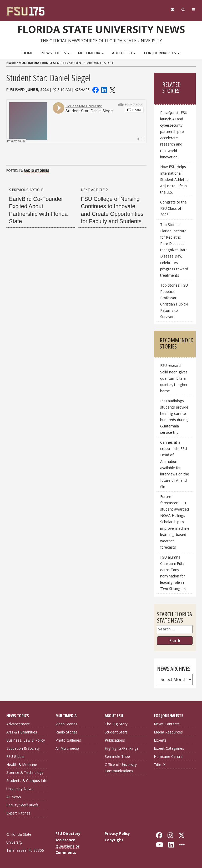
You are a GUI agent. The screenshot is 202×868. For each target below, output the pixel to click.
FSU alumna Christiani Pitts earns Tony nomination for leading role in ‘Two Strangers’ (173, 573)
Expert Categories (169, 748)
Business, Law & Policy (26, 740)
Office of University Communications (121, 768)
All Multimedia (67, 748)
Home (28, 53)
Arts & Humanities (22, 732)
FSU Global (15, 756)
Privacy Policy (117, 834)
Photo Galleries (68, 740)
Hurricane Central (169, 756)
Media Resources (168, 732)
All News (14, 797)
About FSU (124, 53)
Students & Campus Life (27, 781)
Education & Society (23, 748)
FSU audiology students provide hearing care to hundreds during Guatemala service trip (174, 417)
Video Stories (66, 724)
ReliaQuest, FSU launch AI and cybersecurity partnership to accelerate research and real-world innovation (174, 135)
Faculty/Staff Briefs (22, 805)
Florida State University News (101, 29)
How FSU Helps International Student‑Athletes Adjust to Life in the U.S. (174, 179)
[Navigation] (194, 10)
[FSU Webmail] (172, 10)
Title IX (160, 765)
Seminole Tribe (117, 756)
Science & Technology (25, 772)
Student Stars (116, 732)
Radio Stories (54, 63)
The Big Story (116, 724)
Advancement (18, 724)
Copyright (114, 840)
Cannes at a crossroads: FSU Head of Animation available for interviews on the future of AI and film (175, 464)
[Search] (183, 10)
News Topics (55, 53)
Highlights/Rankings (122, 748)
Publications (115, 740)
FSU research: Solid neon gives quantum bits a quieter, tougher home (174, 378)
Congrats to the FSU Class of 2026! (173, 208)
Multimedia (91, 53)
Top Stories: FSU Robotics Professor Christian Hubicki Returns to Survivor (174, 301)
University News (20, 789)
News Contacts (167, 724)
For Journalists (162, 53)
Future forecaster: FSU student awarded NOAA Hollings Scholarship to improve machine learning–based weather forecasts (175, 522)
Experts (160, 740)
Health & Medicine (22, 765)
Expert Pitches (18, 813)
